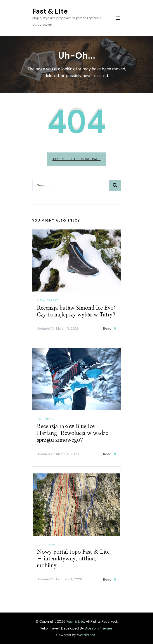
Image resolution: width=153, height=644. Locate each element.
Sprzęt (52, 300)
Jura (41, 545)
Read (110, 328)
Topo (51, 545)
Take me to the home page (77, 159)
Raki (40, 419)
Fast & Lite (50, 11)
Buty (41, 300)
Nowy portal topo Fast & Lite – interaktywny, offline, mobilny (73, 559)
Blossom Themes (99, 628)
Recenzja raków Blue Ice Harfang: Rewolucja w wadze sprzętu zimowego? (72, 433)
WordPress (86, 635)
